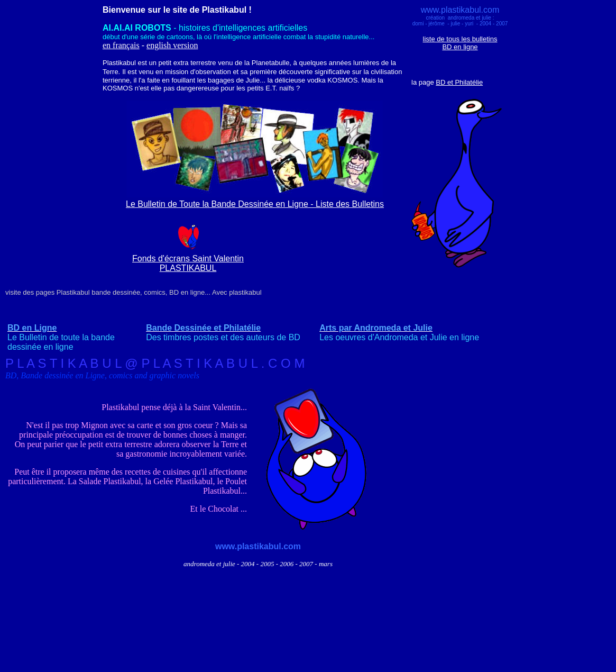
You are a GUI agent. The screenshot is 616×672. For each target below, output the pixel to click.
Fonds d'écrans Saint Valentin (188, 258)
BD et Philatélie (459, 82)
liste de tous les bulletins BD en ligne (460, 43)
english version (172, 45)
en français (121, 45)
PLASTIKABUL (188, 268)
